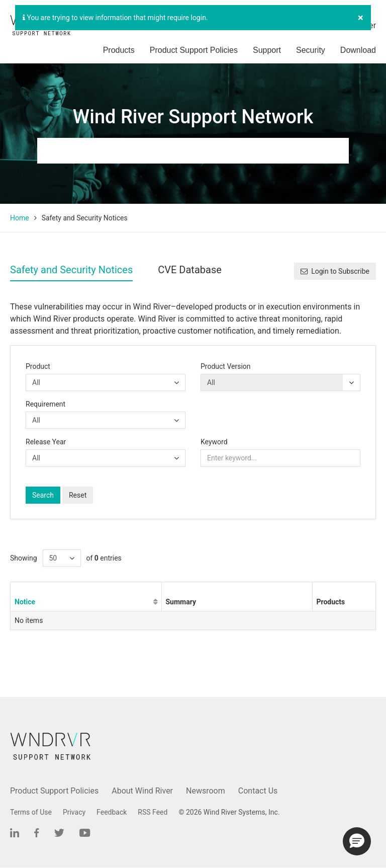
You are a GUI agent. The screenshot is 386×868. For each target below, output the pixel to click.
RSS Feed (153, 812)
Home (20, 218)
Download (358, 50)
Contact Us (258, 791)
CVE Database (190, 270)
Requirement (45, 404)
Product (38, 366)
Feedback (112, 812)
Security (311, 50)
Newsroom (206, 791)
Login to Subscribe (335, 271)
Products (119, 50)
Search (43, 495)
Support (267, 50)
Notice (25, 602)
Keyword (214, 442)
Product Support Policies (194, 50)
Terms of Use (31, 812)
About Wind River (142, 791)
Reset (78, 495)
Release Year (46, 442)
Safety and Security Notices (71, 270)
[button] (357, 841)
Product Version (226, 366)
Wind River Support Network (193, 117)
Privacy (74, 812)
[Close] (361, 18)
